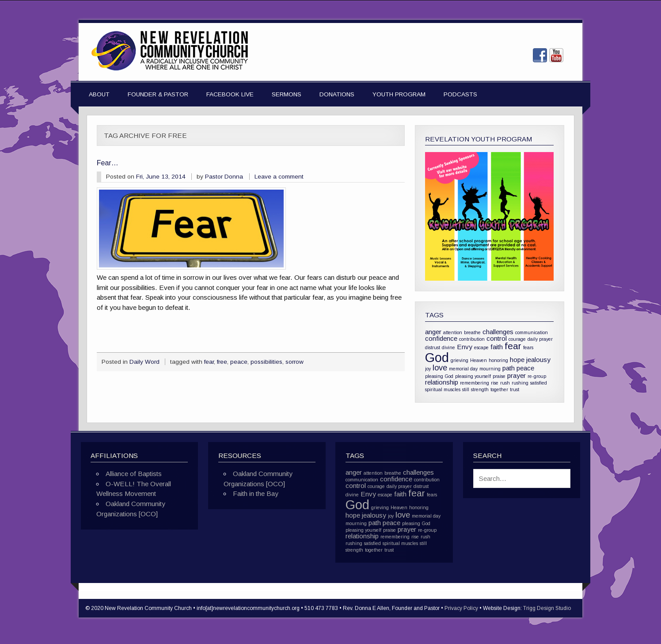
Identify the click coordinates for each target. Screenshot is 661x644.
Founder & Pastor (158, 94)
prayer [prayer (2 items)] (517, 375)
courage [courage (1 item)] (517, 339)
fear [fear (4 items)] (513, 346)
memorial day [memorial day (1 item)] (463, 369)
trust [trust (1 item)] (515, 389)
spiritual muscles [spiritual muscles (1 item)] (443, 389)
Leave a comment (279, 177)
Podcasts (460, 94)
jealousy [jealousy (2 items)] (538, 360)
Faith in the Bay (256, 493)
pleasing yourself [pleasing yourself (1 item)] (473, 376)
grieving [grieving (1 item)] (460, 360)
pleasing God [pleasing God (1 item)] (439, 376)
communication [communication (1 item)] (532, 332)
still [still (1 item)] (466, 389)
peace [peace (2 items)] (525, 368)
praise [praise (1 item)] (499, 376)
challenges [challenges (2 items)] (498, 332)
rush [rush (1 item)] (505, 383)
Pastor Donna (224, 177)
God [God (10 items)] (437, 357)
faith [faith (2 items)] (497, 347)
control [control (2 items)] (497, 338)
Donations (337, 94)
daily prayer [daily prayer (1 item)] (540, 339)
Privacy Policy (461, 608)
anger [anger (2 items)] (433, 332)
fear (209, 362)
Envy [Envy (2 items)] (465, 347)
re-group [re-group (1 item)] (537, 376)
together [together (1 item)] (499, 389)
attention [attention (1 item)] (453, 332)
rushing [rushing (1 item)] (520, 383)
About (99, 94)
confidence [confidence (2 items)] (441, 338)
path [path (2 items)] (509, 368)
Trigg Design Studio (547, 608)
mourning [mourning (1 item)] (490, 369)
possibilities (266, 362)
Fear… (108, 163)
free (222, 362)
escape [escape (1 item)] (481, 347)
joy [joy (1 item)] (428, 369)
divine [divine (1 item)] (448, 347)
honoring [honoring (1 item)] (498, 360)
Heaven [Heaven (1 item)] (479, 360)
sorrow (294, 362)
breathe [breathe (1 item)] (472, 332)
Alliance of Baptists (134, 474)
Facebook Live (230, 94)
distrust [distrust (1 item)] (433, 347)
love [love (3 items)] (440, 368)
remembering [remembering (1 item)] (475, 383)
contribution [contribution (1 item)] (472, 339)
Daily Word (144, 362)
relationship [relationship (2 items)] (442, 382)
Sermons (287, 94)
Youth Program (399, 94)
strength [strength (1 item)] (480, 389)
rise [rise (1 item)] (495, 383)
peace (239, 362)
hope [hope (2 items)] (517, 360)
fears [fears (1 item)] (528, 347)
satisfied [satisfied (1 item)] (539, 383)
